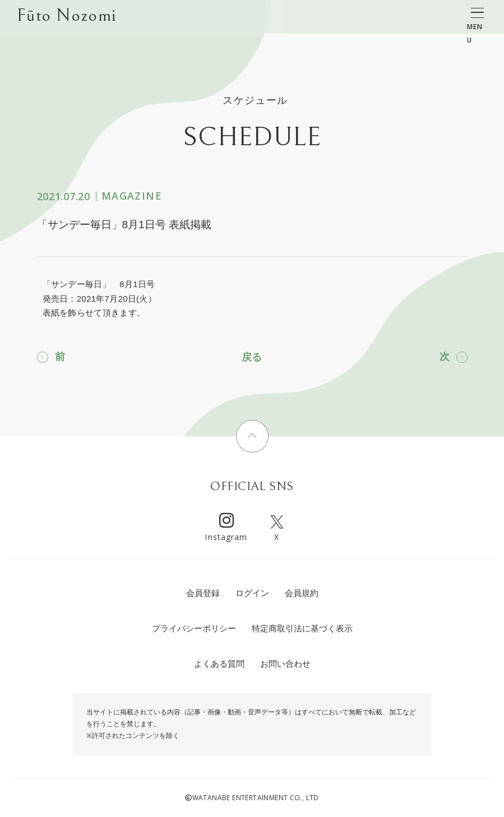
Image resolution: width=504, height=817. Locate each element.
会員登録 (203, 593)
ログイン (252, 593)
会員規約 (302, 593)
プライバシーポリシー (194, 628)
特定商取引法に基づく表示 (302, 628)
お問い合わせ (285, 664)
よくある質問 (219, 664)
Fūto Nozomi (66, 17)
